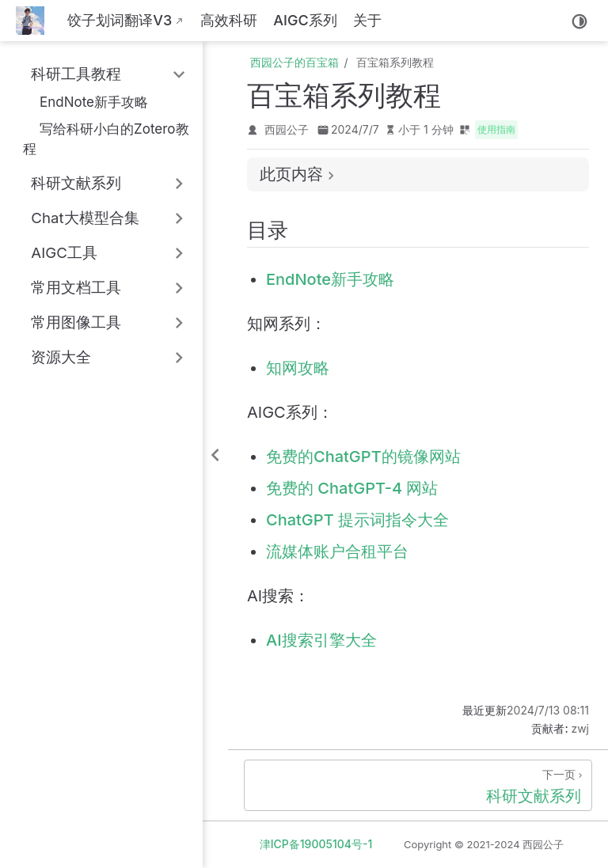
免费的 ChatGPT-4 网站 (352, 488)
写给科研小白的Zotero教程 (106, 139)
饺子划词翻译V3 (120, 20)
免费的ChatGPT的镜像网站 (363, 457)
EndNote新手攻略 (85, 102)
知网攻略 (298, 368)
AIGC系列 (305, 20)
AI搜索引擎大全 (321, 640)
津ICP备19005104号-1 (316, 844)
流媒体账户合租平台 (337, 552)
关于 (367, 20)
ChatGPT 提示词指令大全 (357, 520)
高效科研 (229, 20)
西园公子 (287, 129)
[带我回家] (35, 21)
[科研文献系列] (418, 785)
